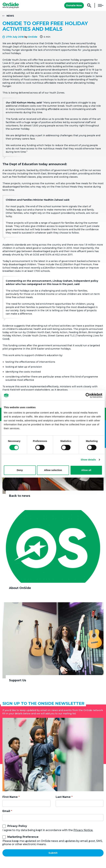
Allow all (86, 470)
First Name (10, 797)
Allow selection (53, 470)
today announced (52, 164)
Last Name (63, 797)
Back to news (20, 496)
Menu (101, 5)
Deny (20, 470)
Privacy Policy (17, 826)
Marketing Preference (23, 837)
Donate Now (74, 5)
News (10, 16)
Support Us (18, 680)
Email (6, 811)
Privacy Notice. (83, 830)
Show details (88, 460)
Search (89, 6)
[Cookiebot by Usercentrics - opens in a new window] (88, 395)
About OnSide (20, 588)
